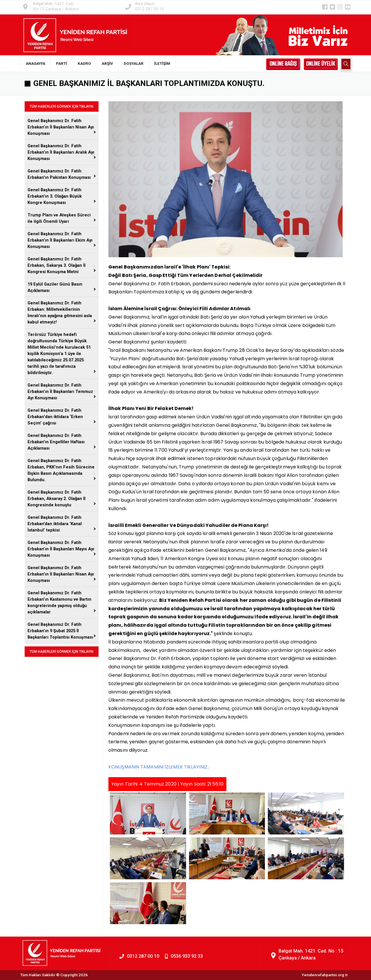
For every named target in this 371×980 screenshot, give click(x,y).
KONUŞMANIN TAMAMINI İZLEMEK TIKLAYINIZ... (159, 767)
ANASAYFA (36, 64)
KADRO (84, 64)
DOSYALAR (134, 64)
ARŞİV (107, 64)
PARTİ (61, 64)
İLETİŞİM (162, 64)
